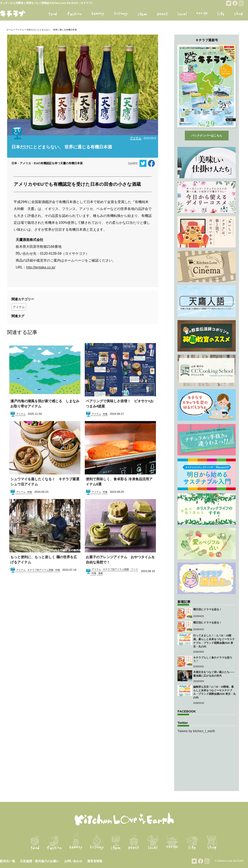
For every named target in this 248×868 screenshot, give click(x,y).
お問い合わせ (73, 861)
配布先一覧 (8, 861)
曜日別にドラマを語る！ (207, 609)
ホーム (10, 30)
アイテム (20, 30)
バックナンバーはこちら (207, 136)
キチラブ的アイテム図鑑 (40, 570)
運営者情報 (95, 861)
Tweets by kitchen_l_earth (196, 731)
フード (134, 569)
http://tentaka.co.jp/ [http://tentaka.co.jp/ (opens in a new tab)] (41, 267)
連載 (100, 573)
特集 (105, 414)
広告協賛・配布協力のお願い (40, 861)
